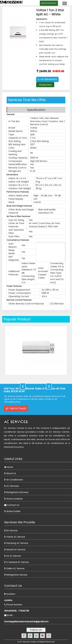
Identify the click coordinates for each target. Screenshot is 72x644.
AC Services (12, 486)
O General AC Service (17, 562)
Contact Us (12, 505)
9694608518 (49, 3)
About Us (10, 473)
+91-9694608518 (47, 79)
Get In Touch (16, 408)
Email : (9, 615)
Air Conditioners (14, 480)
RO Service (11, 531)
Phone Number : (14, 605)
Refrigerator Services (16, 492)
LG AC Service (13, 556)
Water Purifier (12, 511)
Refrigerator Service (16, 575)
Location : (10, 594)
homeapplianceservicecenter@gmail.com (26, 622)
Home (9, 467)
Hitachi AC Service (15, 550)
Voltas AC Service (15, 537)
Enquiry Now (45, 85)
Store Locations (13, 499)
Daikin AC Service (14, 568)
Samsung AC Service (16, 543)
